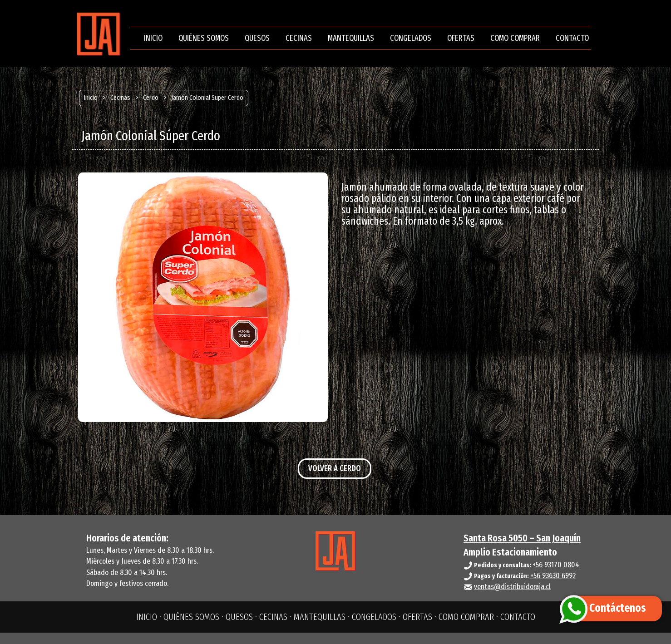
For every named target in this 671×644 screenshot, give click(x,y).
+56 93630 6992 (553, 576)
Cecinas (120, 98)
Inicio (91, 98)
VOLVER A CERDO (335, 468)
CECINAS (299, 38)
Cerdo (151, 98)
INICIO (153, 38)
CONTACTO (572, 38)
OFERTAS (461, 38)
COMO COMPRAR (515, 38)
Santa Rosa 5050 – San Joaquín (522, 538)
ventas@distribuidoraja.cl (512, 587)
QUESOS (257, 38)
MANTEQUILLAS (351, 38)
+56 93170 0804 (556, 565)
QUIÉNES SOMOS (204, 38)
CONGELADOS (411, 38)
